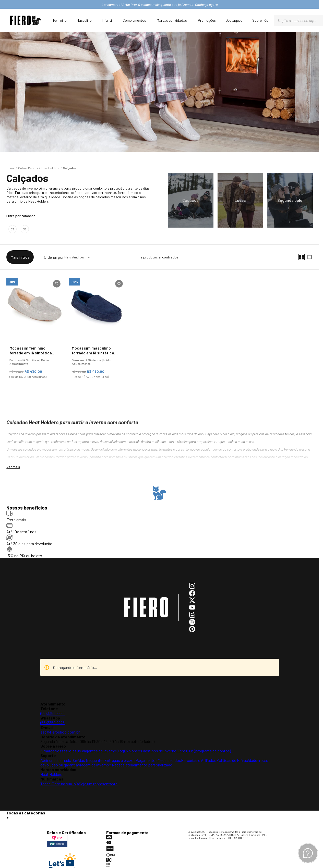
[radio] (302, 257)
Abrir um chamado (56, 760)
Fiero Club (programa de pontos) (204, 751)
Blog (120, 751)
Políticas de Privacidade (237, 760)
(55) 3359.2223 (52, 713)
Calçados (70, 168)
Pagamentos (147, 760)
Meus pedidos (169, 760)
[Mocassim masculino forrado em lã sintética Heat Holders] (97, 330)
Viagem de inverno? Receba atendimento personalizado (125, 765)
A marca (47, 751)
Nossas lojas (65, 751)
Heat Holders (50, 168)
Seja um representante (98, 784)
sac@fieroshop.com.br (60, 732)
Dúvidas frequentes (88, 760)
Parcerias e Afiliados (199, 760)
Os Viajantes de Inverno (96, 751)
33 (13, 229)
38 (25, 229)
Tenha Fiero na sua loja (60, 784)
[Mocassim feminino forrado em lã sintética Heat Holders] (34, 330)
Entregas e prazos (120, 760)
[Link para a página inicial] (11, 168)
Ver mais (13, 467)
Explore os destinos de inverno (150, 751)
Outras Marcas (28, 168)
